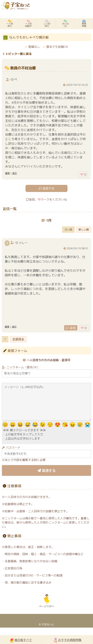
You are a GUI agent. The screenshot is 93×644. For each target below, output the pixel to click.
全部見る (18, 339)
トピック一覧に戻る (17, 54)
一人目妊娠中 (28, 23)
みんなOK (65, 23)
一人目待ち (10, 23)
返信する (47, 188)
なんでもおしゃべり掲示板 (29, 37)
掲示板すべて (21, 640)
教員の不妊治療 (23, 68)
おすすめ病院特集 (67, 640)
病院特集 (84, 23)
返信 (71, 328)
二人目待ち (47, 23)
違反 (15, 173)
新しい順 (84, 230)
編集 (7, 173)
